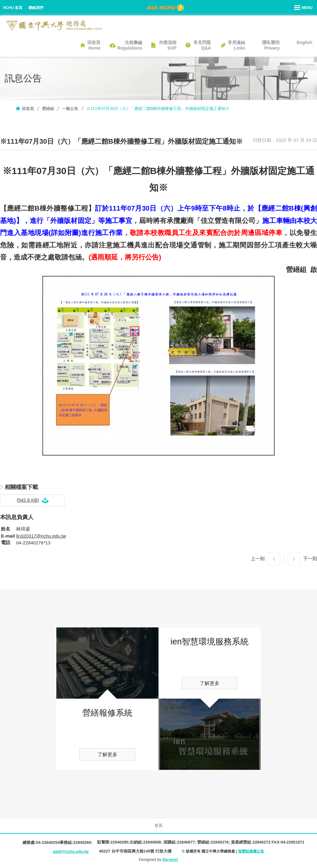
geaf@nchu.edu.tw (71, 851)
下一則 (310, 558)
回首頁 (28, 109)
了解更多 (107, 755)
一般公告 (70, 109)
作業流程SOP (168, 45)
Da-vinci (170, 859)
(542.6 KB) (28, 500)
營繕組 (48, 109)
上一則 (258, 558)
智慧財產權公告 (251, 851)
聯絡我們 (36, 8)
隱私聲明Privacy (271, 45)
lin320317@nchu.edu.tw (41, 536)
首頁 (158, 825)
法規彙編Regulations (130, 45)
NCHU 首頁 (13, 8)
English (304, 42)
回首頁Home (94, 45)
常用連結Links (237, 45)
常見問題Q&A (202, 45)
